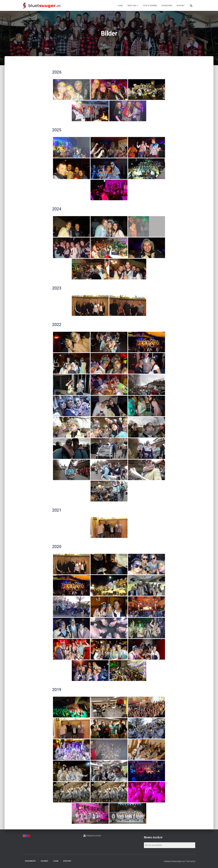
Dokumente (30, 861)
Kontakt (181, 6)
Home (120, 6)
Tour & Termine (150, 6)
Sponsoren (167, 6)
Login (56, 861)
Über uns (133, 6)
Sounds (44, 861)
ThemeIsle (190, 861)
